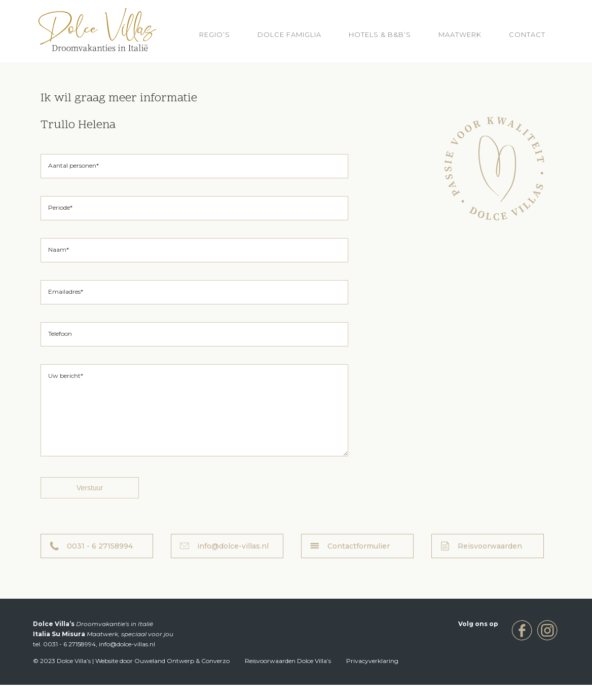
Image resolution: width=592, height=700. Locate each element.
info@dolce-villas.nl (233, 561)
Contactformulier (359, 561)
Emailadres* (66, 291)
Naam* (59, 249)
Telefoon (60, 334)
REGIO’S (215, 34)
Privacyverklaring (372, 676)
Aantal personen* (73, 165)
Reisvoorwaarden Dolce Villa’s (288, 676)
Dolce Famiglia (289, 34)
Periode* (60, 207)
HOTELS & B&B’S (380, 34)
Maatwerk (460, 34)
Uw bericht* (66, 376)
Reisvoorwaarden (490, 561)
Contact (527, 34)
